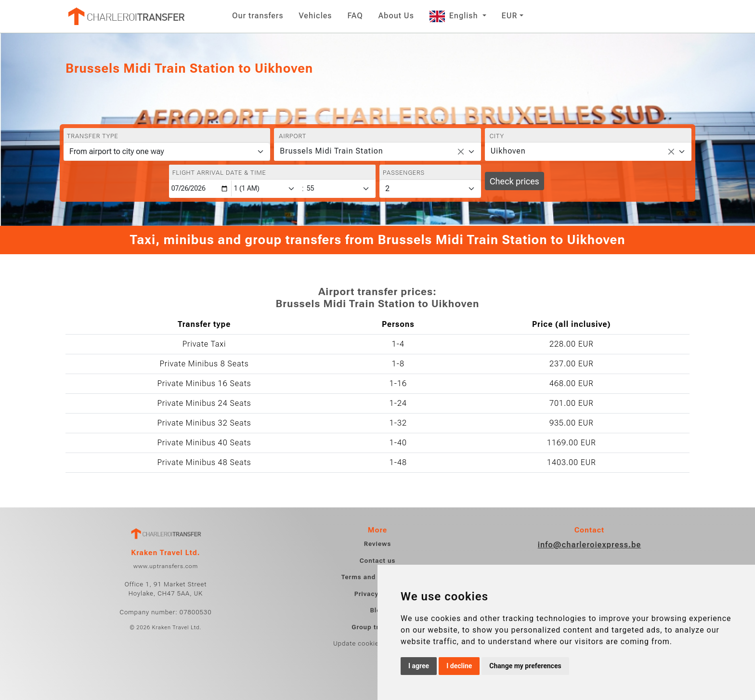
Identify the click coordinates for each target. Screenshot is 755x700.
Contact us (378, 561)
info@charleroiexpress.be (590, 545)
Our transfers (258, 16)
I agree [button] (419, 666)
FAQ (355, 16)
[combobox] (377, 152)
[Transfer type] (167, 152)
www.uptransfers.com (166, 566)
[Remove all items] (461, 152)
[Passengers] (430, 189)
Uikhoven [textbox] (508, 151)
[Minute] (340, 188)
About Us (396, 16)
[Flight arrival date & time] (200, 188)
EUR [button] (510, 16)
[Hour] (266, 188)
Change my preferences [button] (525, 666)
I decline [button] (459, 666)
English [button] (455, 16)
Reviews (377, 544)
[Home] (126, 16)
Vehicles (316, 16)
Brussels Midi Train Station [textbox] (331, 151)
